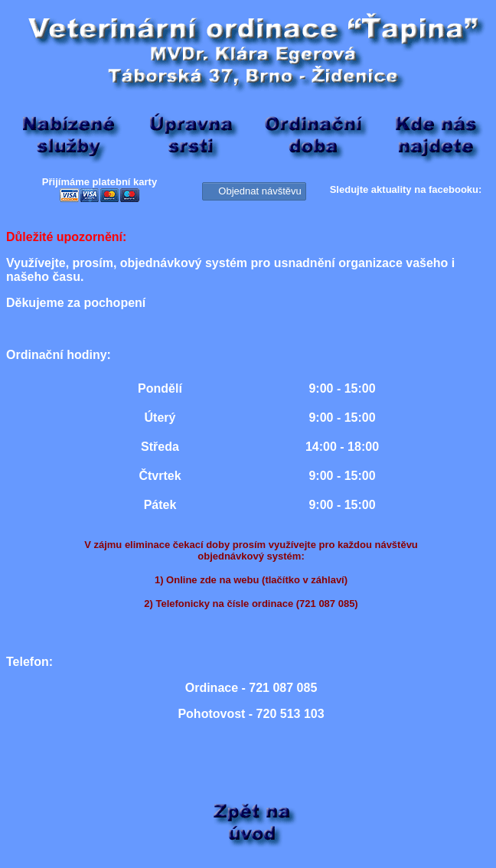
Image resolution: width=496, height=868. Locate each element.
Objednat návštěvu (254, 190)
